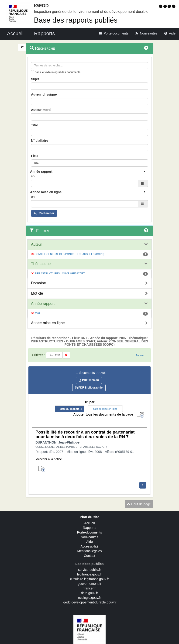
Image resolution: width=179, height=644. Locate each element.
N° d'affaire (40, 141)
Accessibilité (89, 546)
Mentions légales (89, 551)
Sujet (35, 79)
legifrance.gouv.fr (89, 574)
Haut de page (139, 504)
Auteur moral (41, 110)
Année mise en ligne (48, 323)
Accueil (89, 523)
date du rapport (70, 409)
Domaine (38, 283)
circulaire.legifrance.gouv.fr (89, 579)
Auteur (36, 244)
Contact (89, 556)
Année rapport (43, 304)
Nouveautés (90, 537)
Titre (34, 125)
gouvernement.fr (89, 584)
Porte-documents (90, 532)
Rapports (90, 528)
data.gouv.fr (90, 593)
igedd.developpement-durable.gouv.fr (90, 602)
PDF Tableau (89, 380)
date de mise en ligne (105, 409)
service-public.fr (89, 570)
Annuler (140, 355)
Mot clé (37, 293)
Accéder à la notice (49, 459)
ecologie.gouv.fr (89, 598)
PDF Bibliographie (89, 388)
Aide (89, 542)
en (33, 176)
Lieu (34, 156)
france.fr (89, 588)
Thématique (41, 264)
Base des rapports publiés (76, 20)
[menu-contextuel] (33, 72)
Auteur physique (44, 94)
